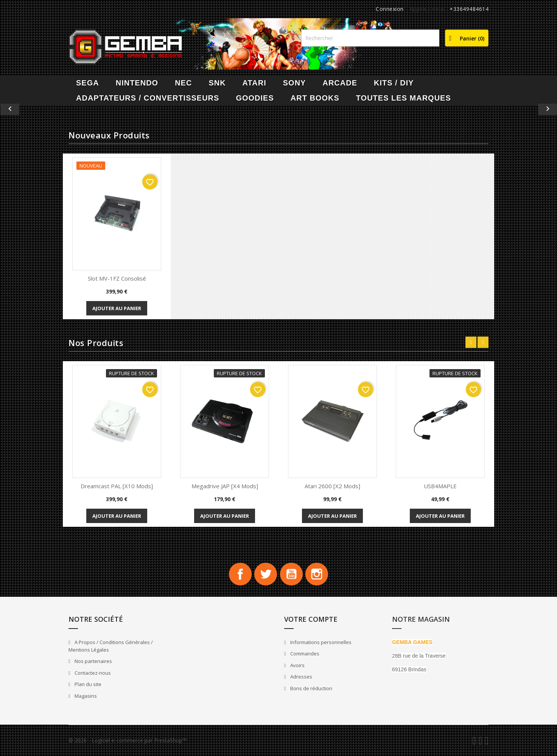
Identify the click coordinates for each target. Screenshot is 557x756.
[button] (42, 109)
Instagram (317, 574)
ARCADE (340, 83)
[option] (278, 109)
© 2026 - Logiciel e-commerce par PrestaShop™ (128, 740)
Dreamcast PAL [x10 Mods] (117, 486)
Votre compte (311, 619)
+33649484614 (469, 9)
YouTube (291, 574)
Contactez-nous (92, 673)
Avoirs (297, 665)
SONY (295, 83)
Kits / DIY (394, 83)
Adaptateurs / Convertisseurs (148, 98)
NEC (183, 83)
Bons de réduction (311, 688)
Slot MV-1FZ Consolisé (117, 278)
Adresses (301, 677)
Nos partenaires (93, 661)
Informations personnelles (320, 642)
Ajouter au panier (117, 308)
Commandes (304, 654)
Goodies (255, 98)
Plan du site (87, 685)
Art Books (315, 98)
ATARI (254, 83)
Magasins (85, 696)
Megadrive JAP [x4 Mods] (225, 486)
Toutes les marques (404, 98)
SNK (217, 83)
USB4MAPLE (440, 486)
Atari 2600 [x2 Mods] (332, 486)
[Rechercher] (370, 38)
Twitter (266, 574)
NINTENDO (137, 83)
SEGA (88, 83)
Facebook (240, 574)
